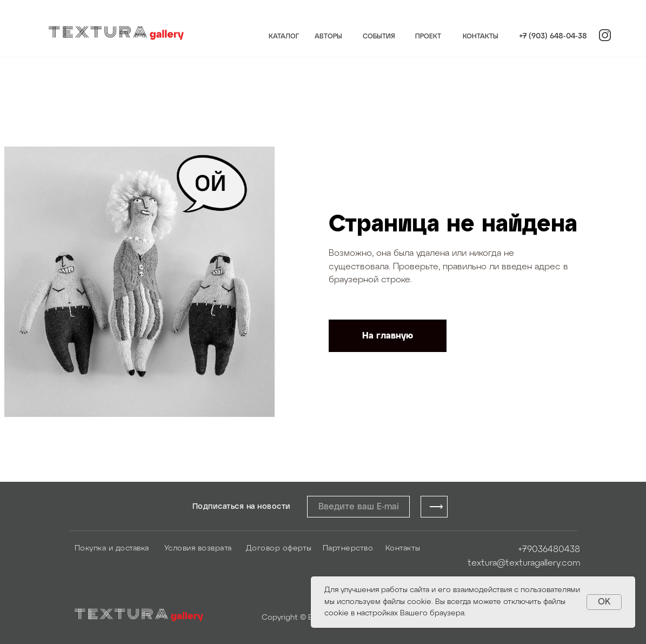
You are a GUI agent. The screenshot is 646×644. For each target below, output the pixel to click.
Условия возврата (198, 549)
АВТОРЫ (328, 36)
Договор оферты (279, 549)
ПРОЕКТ (428, 36)
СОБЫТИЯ (379, 36)
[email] (358, 507)
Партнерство (348, 549)
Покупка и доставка (112, 549)
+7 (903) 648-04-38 (553, 36)
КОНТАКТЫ (481, 36)
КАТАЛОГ (284, 36)
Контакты (403, 549)
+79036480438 (549, 550)
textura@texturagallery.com (524, 563)
